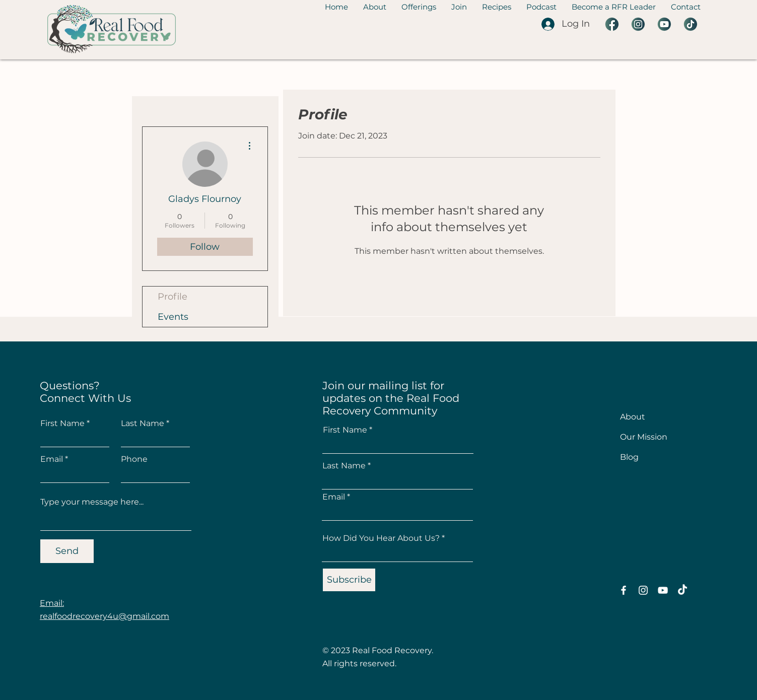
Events (173, 317)
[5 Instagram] (638, 24)
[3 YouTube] (664, 24)
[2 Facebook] (612, 24)
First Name (62, 424)
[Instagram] (643, 590)
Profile (173, 297)
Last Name (143, 424)
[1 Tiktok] (691, 24)
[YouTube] (663, 590)
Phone (134, 459)
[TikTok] (682, 590)
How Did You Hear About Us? (381, 538)
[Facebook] (624, 590)
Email (52, 459)
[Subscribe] (349, 580)
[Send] (67, 551)
